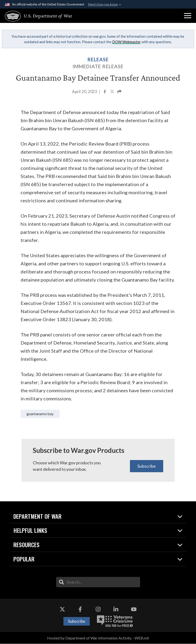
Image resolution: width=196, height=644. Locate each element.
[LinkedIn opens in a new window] (116, 610)
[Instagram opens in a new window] (98, 610)
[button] (188, 16)
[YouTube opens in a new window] (134, 610)
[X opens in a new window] (62, 610)
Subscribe (147, 466)
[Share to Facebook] (105, 92)
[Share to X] (112, 92)
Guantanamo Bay (41, 414)
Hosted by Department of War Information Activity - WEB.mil (98, 638)
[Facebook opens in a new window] (80, 610)
